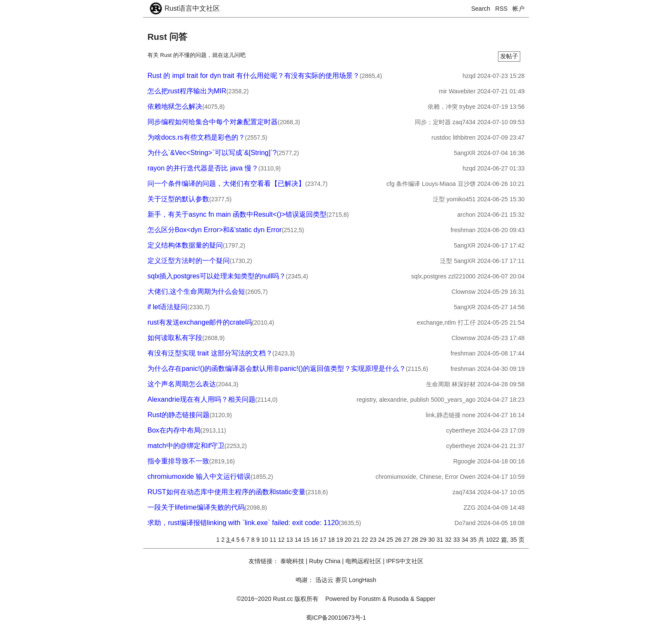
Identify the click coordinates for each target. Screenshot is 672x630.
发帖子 (509, 56)
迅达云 (324, 580)
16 (315, 540)
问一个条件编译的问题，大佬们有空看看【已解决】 (226, 184)
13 (290, 540)
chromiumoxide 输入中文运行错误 (199, 476)
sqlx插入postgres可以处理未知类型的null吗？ (217, 276)
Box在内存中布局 (174, 430)
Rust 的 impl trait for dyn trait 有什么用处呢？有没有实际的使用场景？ (253, 76)
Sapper (426, 599)
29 (424, 540)
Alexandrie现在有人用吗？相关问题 (201, 399)
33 (457, 540)
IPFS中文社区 (405, 561)
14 (299, 540)
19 (340, 540)
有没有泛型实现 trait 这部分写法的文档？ (210, 353)
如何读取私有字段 (175, 338)
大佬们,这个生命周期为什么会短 (196, 291)
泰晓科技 (292, 561)
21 (357, 540)
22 (365, 540)
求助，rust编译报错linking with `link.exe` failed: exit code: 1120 (243, 523)
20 (349, 540)
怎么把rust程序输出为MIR (187, 91)
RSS (502, 9)
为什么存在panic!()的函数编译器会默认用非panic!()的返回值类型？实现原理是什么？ (277, 369)
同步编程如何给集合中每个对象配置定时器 (213, 122)
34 (466, 540)
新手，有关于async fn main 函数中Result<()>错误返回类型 (237, 214)
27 (407, 540)
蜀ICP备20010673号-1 (336, 618)
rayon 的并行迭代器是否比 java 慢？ (203, 168)
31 (440, 540)
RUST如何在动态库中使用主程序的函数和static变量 (226, 492)
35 (474, 540)
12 (282, 540)
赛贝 (341, 580)
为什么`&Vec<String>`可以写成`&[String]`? (212, 153)
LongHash (363, 580)
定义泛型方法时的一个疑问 (189, 261)
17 (324, 540)
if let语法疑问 (167, 307)
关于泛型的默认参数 (178, 199)
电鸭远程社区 (363, 561)
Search (481, 9)
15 (307, 540)
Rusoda (398, 599)
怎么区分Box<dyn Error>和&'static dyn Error (214, 230)
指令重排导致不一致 (178, 461)
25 (391, 540)
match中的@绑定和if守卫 (186, 446)
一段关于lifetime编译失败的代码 (196, 507)
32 (449, 540)
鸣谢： (305, 580)
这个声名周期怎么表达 (182, 384)
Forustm (370, 599)
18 (332, 540)
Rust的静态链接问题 (178, 415)
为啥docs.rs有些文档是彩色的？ (196, 137)
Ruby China (325, 561)
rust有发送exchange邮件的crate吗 (200, 322)
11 (274, 540)
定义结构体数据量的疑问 (185, 245)
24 (382, 540)
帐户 (519, 9)
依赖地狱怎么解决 (175, 106)
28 (415, 540)
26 (399, 540)
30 (432, 540)
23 (374, 540)
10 (265, 540)
